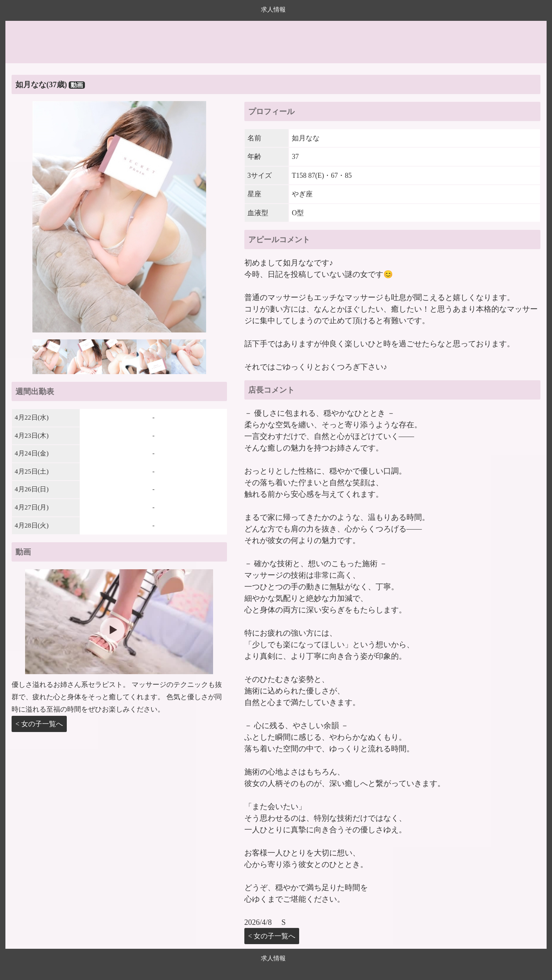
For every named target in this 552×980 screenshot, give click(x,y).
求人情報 (273, 9)
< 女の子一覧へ (39, 724)
